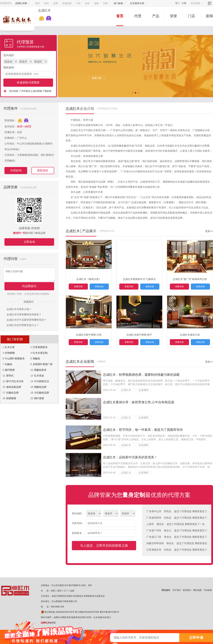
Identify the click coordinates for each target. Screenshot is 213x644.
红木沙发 (10, 347)
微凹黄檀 (10, 370)
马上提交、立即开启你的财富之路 (104, 546)
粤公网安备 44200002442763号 (58, 612)
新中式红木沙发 (15, 381)
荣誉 (174, 16)
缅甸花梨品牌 (14, 387)
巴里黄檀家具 (40, 347)
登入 (177, 3)
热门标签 (120, 3)
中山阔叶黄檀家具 (15, 359)
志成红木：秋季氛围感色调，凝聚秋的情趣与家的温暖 (141, 375)
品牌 (56, 3)
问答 (105, 3)
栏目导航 (197, 3)
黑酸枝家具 (40, 370)
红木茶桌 (39, 376)
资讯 (47, 3)
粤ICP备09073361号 (109, 612)
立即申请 (196, 638)
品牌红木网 (22, 3)
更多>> (209, 231)
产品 (78, 3)
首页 (37, 3)
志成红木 (126, 390)
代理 (138, 16)
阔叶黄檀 (39, 398)
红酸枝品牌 (12, 393)
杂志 (87, 3)
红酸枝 (9, 364)
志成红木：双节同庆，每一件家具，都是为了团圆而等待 (143, 430)
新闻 (209, 16)
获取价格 (99, 287)
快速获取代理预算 (28, 83)
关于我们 (177, 590)
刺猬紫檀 (11, 398)
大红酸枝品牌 (42, 393)
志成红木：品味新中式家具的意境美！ (130, 457)
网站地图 (197, 590)
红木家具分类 (138, 3)
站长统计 (107, 617)
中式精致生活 (42, 381)
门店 (192, 16)
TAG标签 (208, 590)
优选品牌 (67, 3)
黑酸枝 (36, 359)
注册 (184, 3)
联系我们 (187, 590)
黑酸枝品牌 (40, 387)
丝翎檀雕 (10, 353)
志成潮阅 (143, 390)
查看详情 (78, 287)
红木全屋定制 (40, 353)
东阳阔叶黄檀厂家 (43, 364)
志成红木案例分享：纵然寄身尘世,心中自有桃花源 (139, 402)
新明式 (10, 376)
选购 (96, 3)
